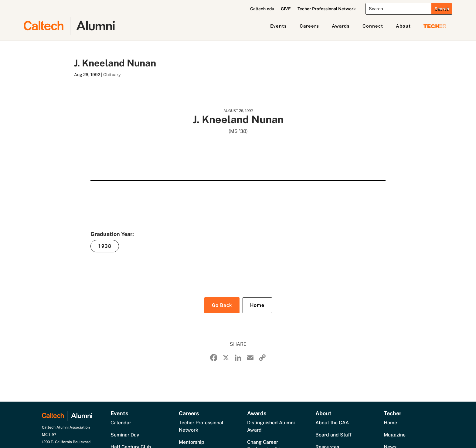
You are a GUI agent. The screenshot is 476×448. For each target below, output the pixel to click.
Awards (341, 26)
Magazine (395, 435)
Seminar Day (125, 435)
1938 (105, 246)
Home (257, 305)
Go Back (222, 305)
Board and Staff (333, 435)
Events (279, 26)
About (403, 26)
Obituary (112, 75)
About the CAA (332, 423)
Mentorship (192, 442)
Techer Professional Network (327, 9)
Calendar (121, 423)
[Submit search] (442, 9)
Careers (309, 26)
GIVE (286, 9)
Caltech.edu (262, 9)
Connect (373, 26)
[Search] (398, 9)
